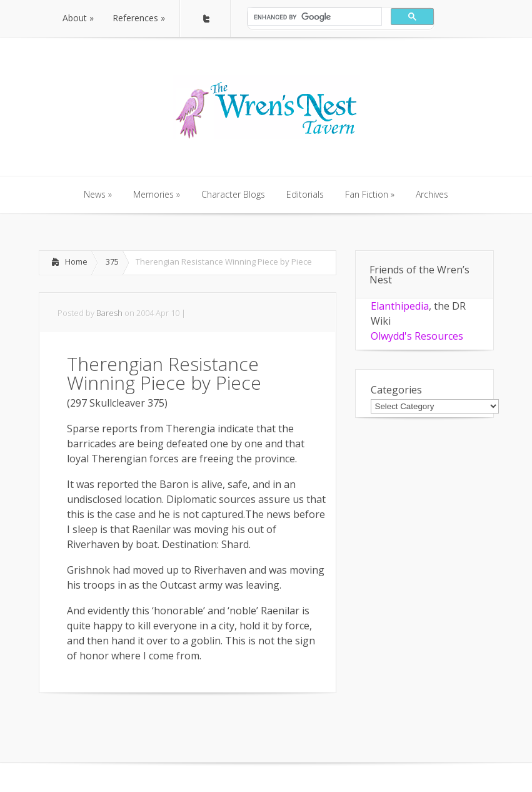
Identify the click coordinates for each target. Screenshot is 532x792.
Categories (396, 390)
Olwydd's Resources (417, 336)
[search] (314, 17)
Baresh (109, 313)
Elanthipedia (400, 306)
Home (76, 261)
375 (112, 261)
